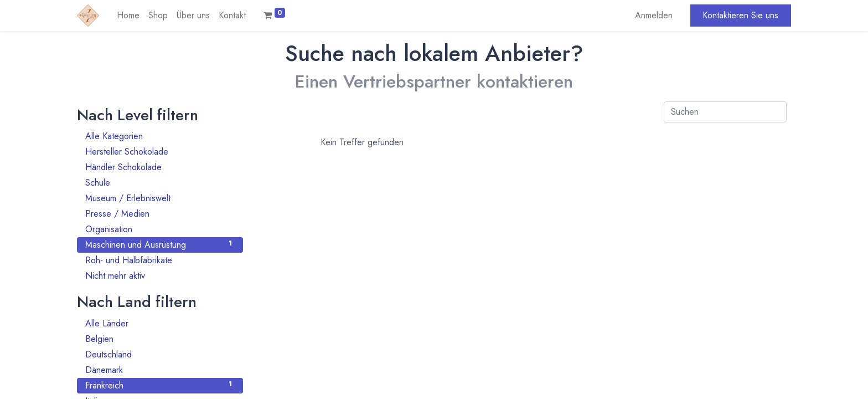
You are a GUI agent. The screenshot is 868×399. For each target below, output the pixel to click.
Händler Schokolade (160, 167)
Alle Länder (160, 323)
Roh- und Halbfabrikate (160, 260)
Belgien (160, 339)
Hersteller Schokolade (160, 152)
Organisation (160, 229)
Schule (160, 183)
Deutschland (160, 354)
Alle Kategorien (160, 136)
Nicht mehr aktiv (160, 276)
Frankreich (160, 385)
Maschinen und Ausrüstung (160, 245)
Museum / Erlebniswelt (160, 198)
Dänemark (160, 370)
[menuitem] (128, 16)
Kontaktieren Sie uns (740, 15)
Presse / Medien (160, 214)
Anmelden (654, 15)
